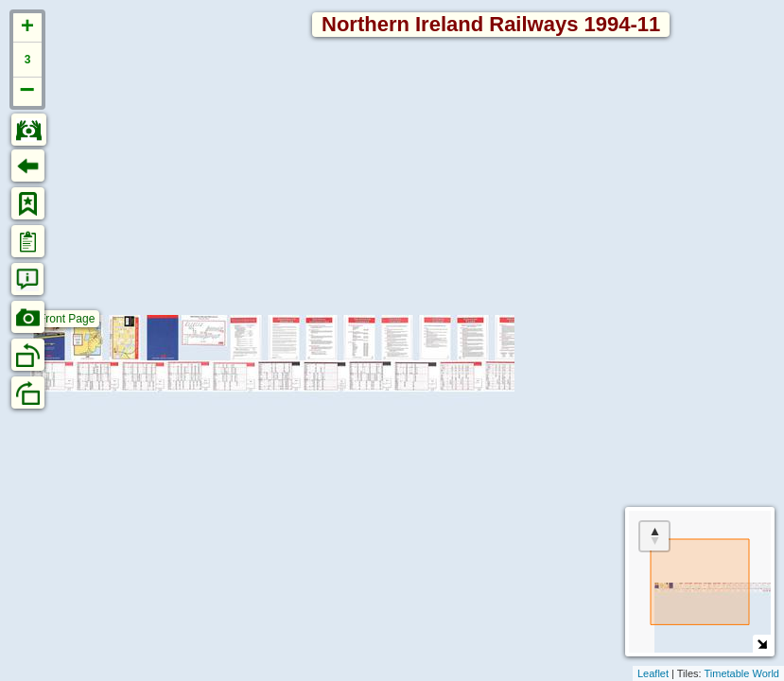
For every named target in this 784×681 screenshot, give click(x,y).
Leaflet (653, 673)
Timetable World (742, 673)
